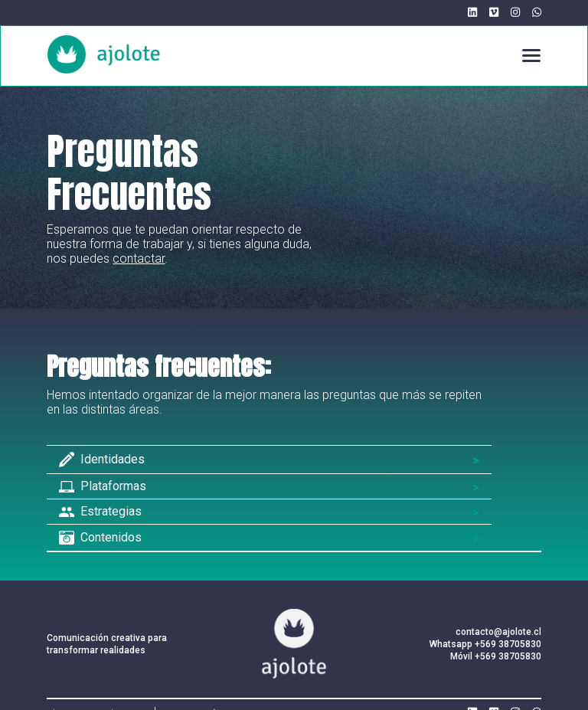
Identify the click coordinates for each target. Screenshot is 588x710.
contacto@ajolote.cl (498, 632)
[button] (524, 56)
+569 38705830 (508, 644)
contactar (139, 258)
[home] (104, 54)
